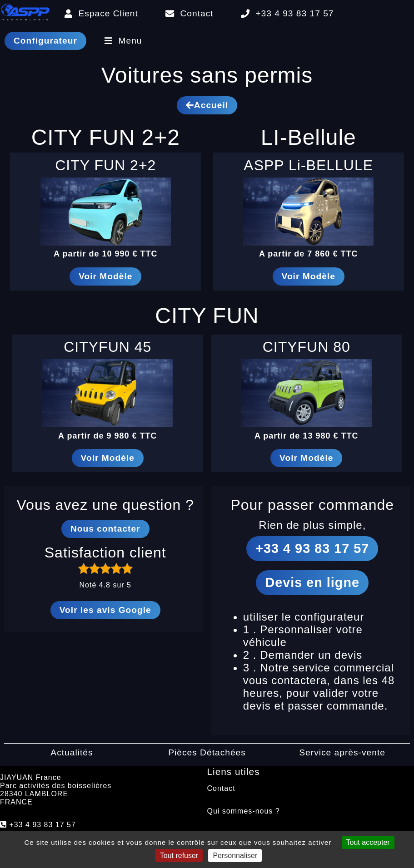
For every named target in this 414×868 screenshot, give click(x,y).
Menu (123, 41)
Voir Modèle (105, 276)
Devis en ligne (312, 582)
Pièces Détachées (207, 752)
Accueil (207, 105)
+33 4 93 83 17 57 (287, 13)
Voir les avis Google (105, 610)
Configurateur (45, 41)
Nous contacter (105, 529)
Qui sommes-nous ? (244, 811)
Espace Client (101, 13)
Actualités (72, 752)
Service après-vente (342, 752)
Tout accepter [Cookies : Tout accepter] (368, 842)
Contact (190, 13)
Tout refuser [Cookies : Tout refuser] (179, 856)
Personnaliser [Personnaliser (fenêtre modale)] (235, 856)
